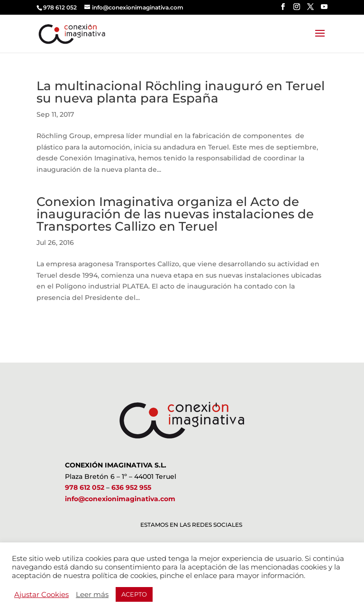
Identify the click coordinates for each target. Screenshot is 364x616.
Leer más (92, 595)
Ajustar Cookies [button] (41, 595)
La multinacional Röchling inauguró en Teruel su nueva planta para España (181, 92)
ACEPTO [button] (134, 594)
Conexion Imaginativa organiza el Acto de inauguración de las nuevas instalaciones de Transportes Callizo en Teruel (175, 214)
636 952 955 (131, 487)
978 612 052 (85, 487)
